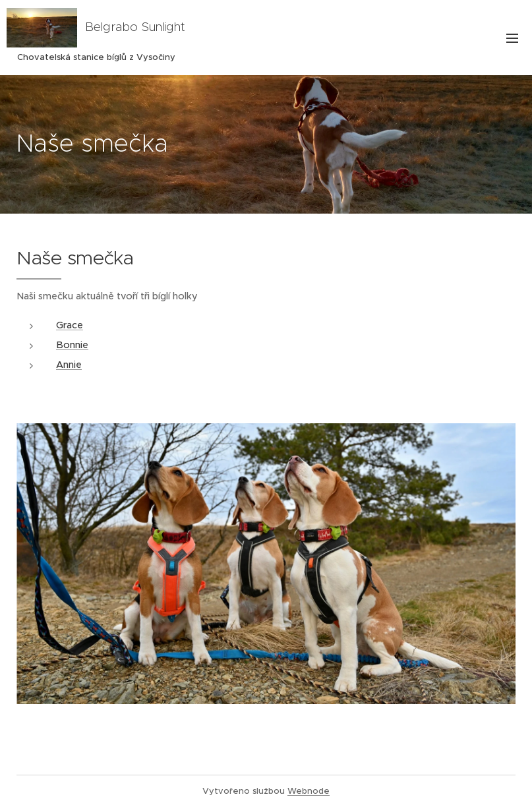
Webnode (309, 791)
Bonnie (72, 345)
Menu (512, 38)
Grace (70, 325)
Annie (69, 365)
